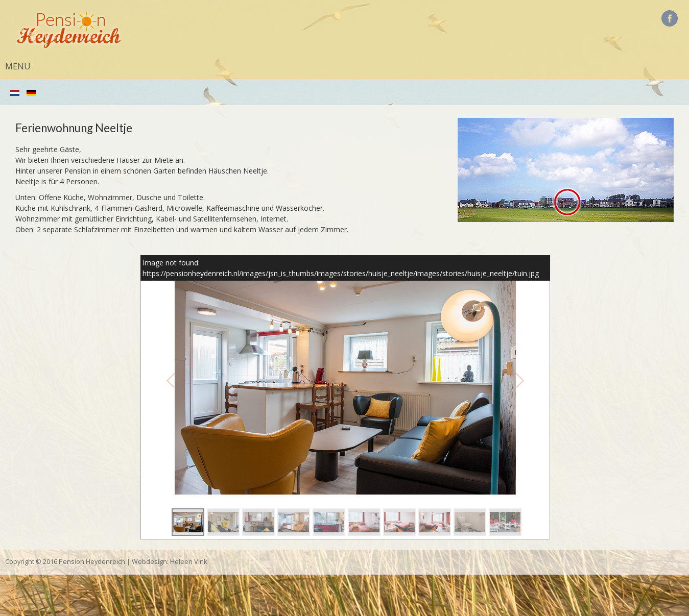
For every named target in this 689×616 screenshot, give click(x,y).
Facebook (670, 18)
